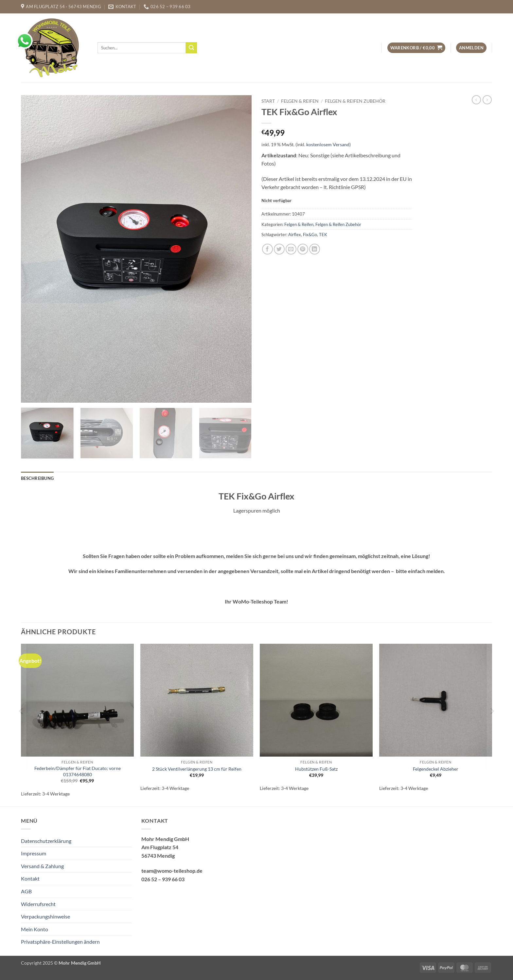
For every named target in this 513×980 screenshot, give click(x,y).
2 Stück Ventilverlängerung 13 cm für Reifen (197, 769)
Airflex (295, 235)
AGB (26, 891)
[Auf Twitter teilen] (279, 249)
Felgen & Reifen (300, 101)
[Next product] (476, 100)
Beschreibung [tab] (37, 478)
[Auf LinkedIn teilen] (315, 249)
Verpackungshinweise (45, 916)
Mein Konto (35, 929)
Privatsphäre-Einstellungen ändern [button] (60, 942)
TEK (323, 235)
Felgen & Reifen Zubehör (355, 101)
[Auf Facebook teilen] (267, 249)
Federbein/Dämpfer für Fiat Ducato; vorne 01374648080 (78, 771)
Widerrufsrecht (38, 904)
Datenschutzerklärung (46, 841)
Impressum (34, 853)
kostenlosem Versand (328, 144)
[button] (416, 48)
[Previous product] (487, 100)
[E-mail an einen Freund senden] (291, 249)
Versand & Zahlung (42, 866)
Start (268, 101)
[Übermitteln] (191, 48)
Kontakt (30, 878)
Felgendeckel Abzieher (436, 769)
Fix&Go (310, 235)
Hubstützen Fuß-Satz (316, 769)
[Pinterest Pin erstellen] (303, 249)
